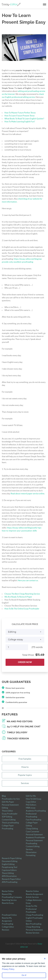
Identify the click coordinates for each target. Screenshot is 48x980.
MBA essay (31, 808)
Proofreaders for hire (11, 799)
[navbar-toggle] (45, 4)
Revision (6, 930)
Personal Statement (34, 835)
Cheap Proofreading (34, 915)
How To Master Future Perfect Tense (20, 113)
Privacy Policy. (8, 969)
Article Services (32, 897)
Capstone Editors (9, 870)
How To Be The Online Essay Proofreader (22, 609)
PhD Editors (31, 805)
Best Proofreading (34, 924)
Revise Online (8, 891)
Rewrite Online (32, 891)
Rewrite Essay (8, 903)
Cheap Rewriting (33, 927)
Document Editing (10, 861)
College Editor (8, 927)
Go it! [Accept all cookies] (24, 975)
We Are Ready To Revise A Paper (18, 597)
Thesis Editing (8, 873)
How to (25, 767)
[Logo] (11, 4)
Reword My (7, 894)
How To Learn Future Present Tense (19, 116)
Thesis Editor (7, 811)
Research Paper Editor (11, 879)
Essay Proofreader (10, 814)
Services (25, 783)
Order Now (25, 662)
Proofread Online (9, 915)
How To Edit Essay (34, 799)
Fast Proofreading (34, 820)
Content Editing (9, 820)
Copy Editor (31, 802)
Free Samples (25, 759)
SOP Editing (7, 817)
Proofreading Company (12, 897)
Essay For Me (31, 906)
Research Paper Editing (12, 858)
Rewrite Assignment (34, 894)
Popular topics (25, 775)
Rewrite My (7, 918)
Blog (4, 796)
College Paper (32, 823)
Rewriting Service (9, 900)
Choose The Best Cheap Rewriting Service (22, 594)
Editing (29, 826)
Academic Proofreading (36, 811)
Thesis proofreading (10, 823)
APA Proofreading (10, 882)
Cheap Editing (32, 829)
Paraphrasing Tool (10, 867)
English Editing (8, 864)
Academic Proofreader (35, 838)
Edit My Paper (8, 802)
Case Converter (33, 832)
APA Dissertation (9, 876)
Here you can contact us (28, 581)
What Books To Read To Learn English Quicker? (24, 119)
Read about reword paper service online (27, 494)
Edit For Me (31, 796)
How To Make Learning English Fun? (20, 122)
